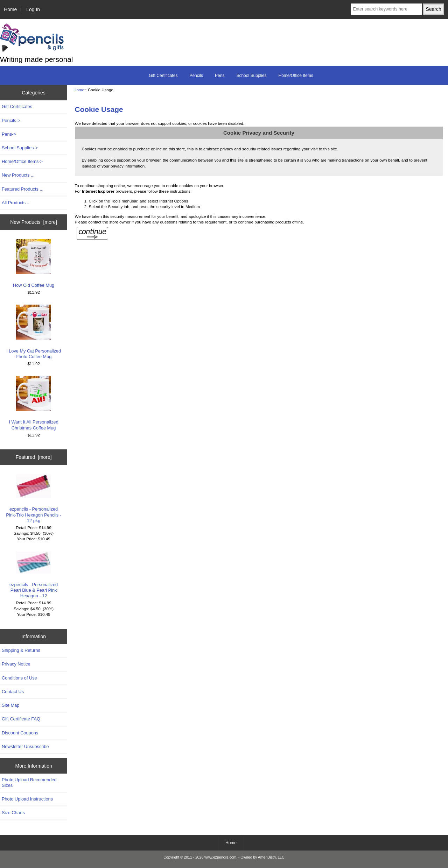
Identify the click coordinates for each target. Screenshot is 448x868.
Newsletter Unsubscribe (25, 746)
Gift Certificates (163, 76)
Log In (33, 9)
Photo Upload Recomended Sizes (29, 782)
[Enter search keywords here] (386, 9)
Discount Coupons (20, 733)
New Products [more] (34, 222)
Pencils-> (11, 120)
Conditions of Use (19, 678)
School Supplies (251, 76)
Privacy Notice (16, 664)
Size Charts (13, 813)
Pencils (196, 76)
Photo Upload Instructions (27, 799)
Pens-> (9, 134)
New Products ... (18, 175)
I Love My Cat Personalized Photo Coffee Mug (34, 332)
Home (10, 9)
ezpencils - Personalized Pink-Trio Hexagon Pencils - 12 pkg (34, 499)
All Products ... (16, 203)
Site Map (10, 705)
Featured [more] (34, 457)
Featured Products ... (23, 189)
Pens (220, 76)
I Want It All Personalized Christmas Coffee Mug (33, 403)
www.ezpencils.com (220, 857)
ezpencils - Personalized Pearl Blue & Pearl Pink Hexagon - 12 (34, 575)
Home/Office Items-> (22, 161)
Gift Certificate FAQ (21, 719)
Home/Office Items (296, 76)
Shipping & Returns (21, 650)
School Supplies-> (20, 148)
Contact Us (13, 692)
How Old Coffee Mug (34, 264)
